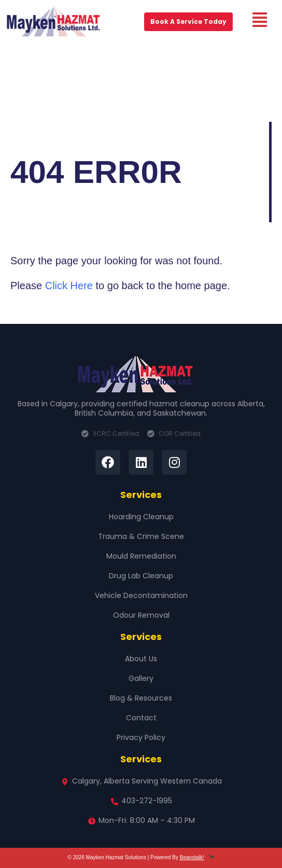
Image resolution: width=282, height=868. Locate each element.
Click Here (69, 286)
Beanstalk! (192, 857)
